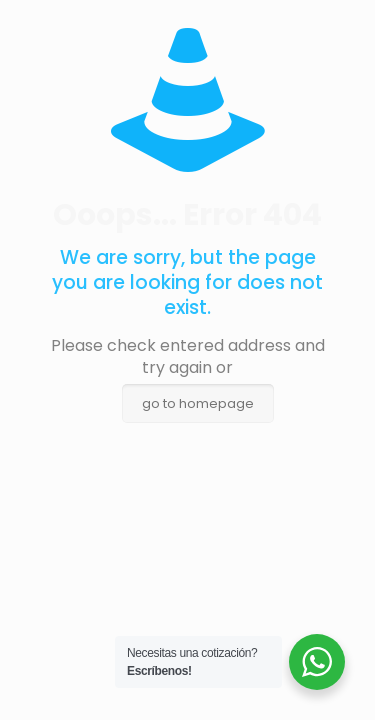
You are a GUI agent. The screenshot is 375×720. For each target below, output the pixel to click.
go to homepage (198, 403)
